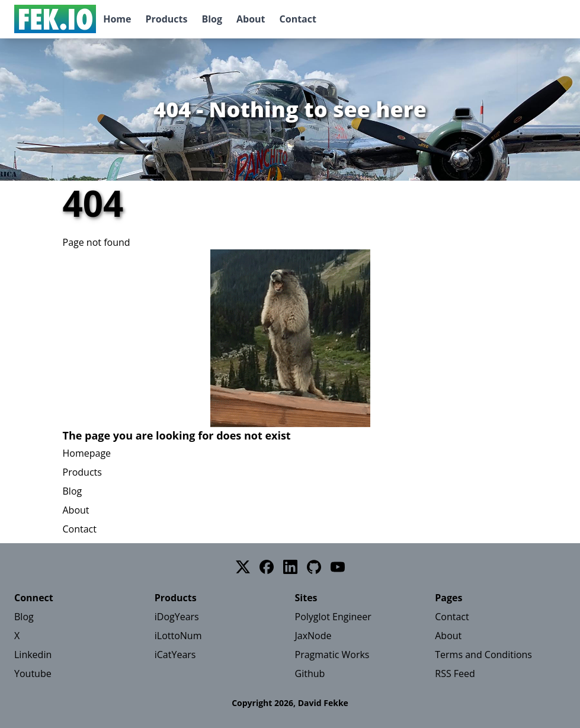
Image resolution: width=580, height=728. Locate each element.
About (251, 19)
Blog (212, 19)
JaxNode (313, 636)
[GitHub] (314, 567)
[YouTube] (338, 567)
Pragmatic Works (332, 655)
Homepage (87, 453)
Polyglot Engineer (333, 617)
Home (117, 19)
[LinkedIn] (290, 567)
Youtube (33, 674)
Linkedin (33, 655)
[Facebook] (267, 567)
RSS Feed (455, 674)
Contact (298, 19)
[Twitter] (243, 567)
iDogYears (177, 617)
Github (310, 674)
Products (166, 19)
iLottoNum (178, 636)
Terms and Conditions (483, 655)
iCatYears (175, 655)
